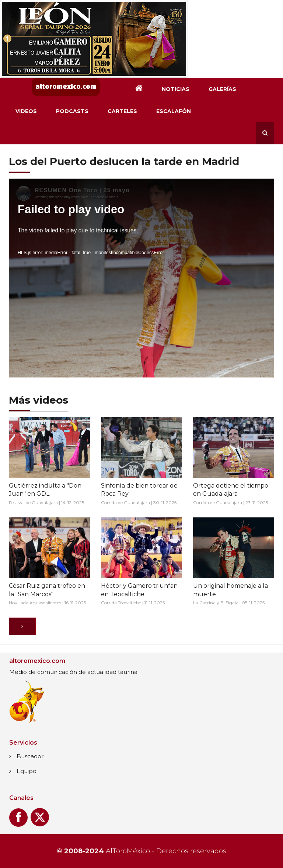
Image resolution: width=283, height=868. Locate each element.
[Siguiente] (22, 626)
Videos (26, 111)
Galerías (222, 89)
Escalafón (174, 111)
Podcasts (72, 111)
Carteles (122, 111)
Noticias (176, 89)
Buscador (30, 756)
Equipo (27, 771)
